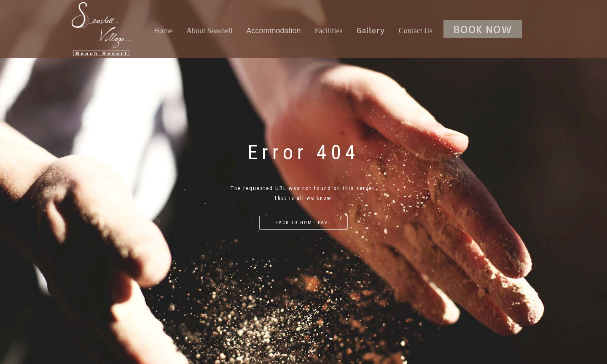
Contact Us (416, 31)
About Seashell (209, 31)
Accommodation (274, 31)
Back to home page (303, 223)
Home (163, 31)
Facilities (329, 31)
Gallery (371, 30)
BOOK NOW (483, 29)
